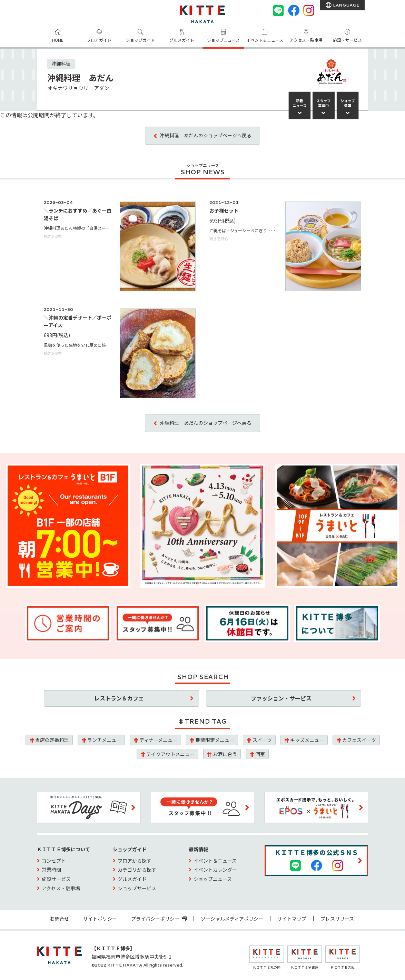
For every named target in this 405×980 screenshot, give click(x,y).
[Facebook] (294, 10)
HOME (58, 40)
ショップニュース (223, 40)
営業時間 (51, 870)
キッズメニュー (307, 740)
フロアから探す (135, 861)
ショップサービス (137, 888)
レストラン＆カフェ (119, 698)
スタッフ (324, 103)
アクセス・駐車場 (306, 40)
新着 (299, 103)
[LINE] (278, 10)
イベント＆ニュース (265, 40)
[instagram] (309, 10)
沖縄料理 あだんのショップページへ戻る (206, 135)
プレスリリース (337, 919)
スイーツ (262, 740)
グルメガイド (182, 40)
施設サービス (56, 879)
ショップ (348, 103)
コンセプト (54, 861)
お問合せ (59, 919)
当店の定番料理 (52, 740)
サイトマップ (292, 919)
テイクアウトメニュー (170, 754)
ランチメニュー (104, 740)
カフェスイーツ (359, 740)
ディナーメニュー (158, 740)
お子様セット (224, 210)
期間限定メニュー (215, 740)
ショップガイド (140, 40)
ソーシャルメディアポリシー (232, 919)
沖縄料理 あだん (80, 77)
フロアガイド (99, 40)
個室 (260, 754)
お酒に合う (225, 754)
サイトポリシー (100, 919)
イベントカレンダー (215, 870)
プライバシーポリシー (159, 919)
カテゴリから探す (137, 870)
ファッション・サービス (281, 698)
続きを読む (53, 236)
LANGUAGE (345, 5)
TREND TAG (205, 721)
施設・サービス (347, 40)
